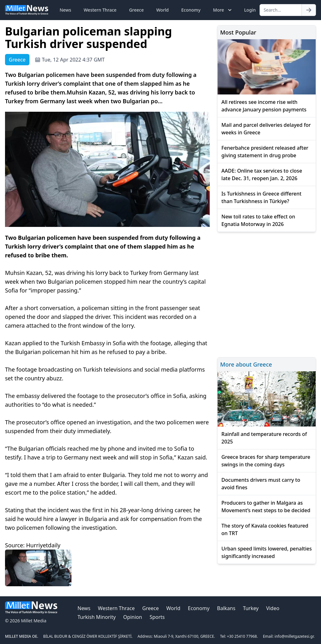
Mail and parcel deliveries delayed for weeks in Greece (266, 129)
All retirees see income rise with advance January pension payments (264, 106)
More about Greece (246, 364)
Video (273, 608)
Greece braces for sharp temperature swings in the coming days (266, 461)
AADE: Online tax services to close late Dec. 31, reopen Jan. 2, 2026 (262, 174)
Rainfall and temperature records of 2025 (264, 438)
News (65, 10)
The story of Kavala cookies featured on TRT (265, 529)
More (223, 10)
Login (250, 10)
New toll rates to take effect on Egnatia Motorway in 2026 (258, 220)
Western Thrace (100, 10)
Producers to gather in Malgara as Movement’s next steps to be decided (266, 507)
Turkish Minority (97, 617)
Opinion (133, 617)
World (162, 10)
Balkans (226, 608)
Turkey (251, 608)
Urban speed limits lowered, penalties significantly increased (266, 552)
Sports (157, 617)
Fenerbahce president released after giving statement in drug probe (265, 152)
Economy (191, 10)
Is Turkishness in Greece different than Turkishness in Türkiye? (261, 197)
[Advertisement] (267, 294)
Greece (137, 10)
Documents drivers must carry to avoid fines (261, 484)
